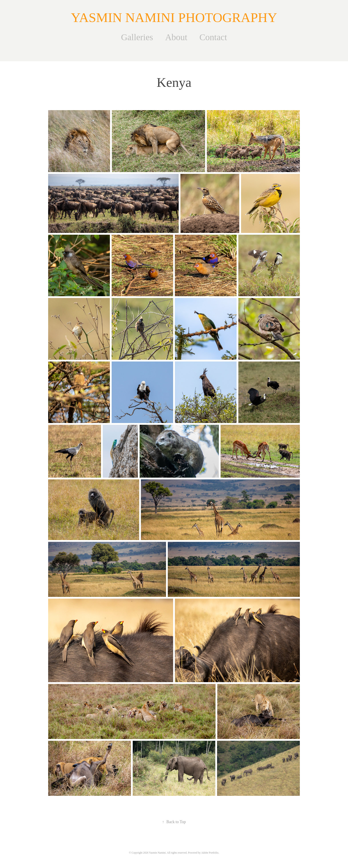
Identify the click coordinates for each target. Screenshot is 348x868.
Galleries (137, 37)
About (176, 37)
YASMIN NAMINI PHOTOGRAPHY (174, 18)
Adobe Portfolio (210, 853)
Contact (213, 37)
